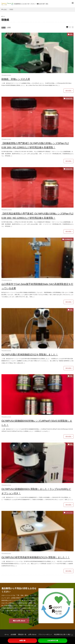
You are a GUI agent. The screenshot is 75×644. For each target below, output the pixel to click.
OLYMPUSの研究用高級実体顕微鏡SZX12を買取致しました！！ (36, 557)
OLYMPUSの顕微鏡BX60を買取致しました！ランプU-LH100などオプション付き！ (36, 491)
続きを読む (69, 91)
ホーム (7, 634)
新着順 (4, 27)
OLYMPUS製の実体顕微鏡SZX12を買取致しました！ (30, 355)
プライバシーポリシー (45, 634)
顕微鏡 (11, 9)
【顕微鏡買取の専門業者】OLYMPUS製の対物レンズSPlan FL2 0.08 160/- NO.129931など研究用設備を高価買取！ (35, 145)
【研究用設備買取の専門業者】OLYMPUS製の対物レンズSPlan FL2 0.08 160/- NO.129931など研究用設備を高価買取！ (37, 216)
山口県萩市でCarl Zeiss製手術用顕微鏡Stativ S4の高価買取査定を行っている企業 (37, 286)
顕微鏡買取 (69, 98)
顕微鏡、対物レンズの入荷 (16, 79)
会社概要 (13, 634)
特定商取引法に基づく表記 (62, 634)
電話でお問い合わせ (19, 621)
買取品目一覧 (22, 634)
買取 (71, 34)
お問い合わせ (32, 634)
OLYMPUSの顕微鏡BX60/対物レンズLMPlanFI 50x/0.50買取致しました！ (37, 423)
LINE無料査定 (53, 640)
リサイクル (69, 513)
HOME (5, 9)
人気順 (9, 27)
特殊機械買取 (68, 239)
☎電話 (22, 640)
